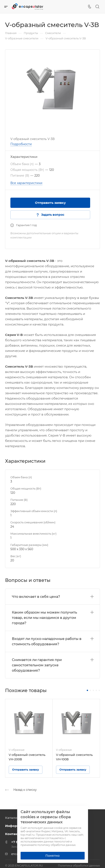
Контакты (13, 834)
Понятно (52, 856)
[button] (87, 690)
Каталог (12, 818)
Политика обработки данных (79, 865)
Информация (16, 826)
